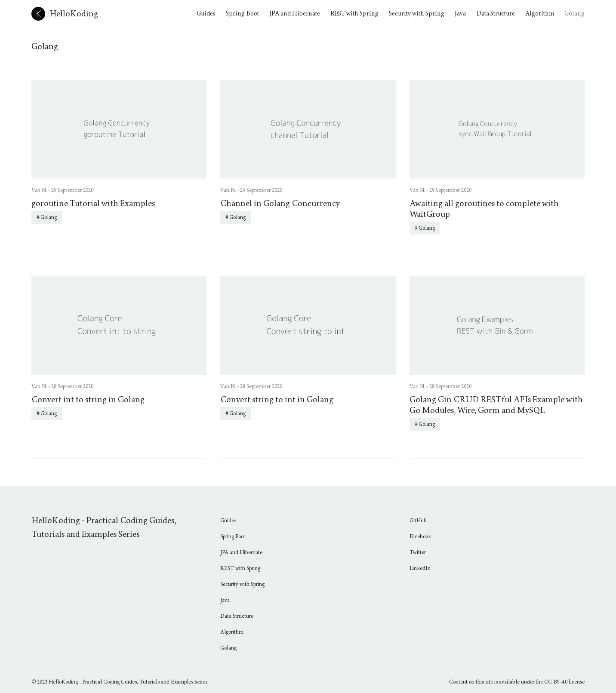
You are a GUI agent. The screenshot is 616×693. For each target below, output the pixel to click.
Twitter (418, 552)
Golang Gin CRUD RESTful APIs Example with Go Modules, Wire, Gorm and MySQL (496, 405)
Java (460, 14)
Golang (574, 14)
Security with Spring (417, 14)
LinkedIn (420, 568)
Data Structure (496, 14)
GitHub (418, 521)
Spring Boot (242, 14)
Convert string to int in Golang (277, 400)
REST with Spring (354, 14)
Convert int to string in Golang (88, 400)
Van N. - (41, 190)
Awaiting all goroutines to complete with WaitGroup (484, 209)
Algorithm (540, 14)
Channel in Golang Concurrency (280, 203)
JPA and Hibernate (295, 14)
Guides (206, 14)
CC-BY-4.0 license (564, 682)
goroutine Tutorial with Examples (93, 203)
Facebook (420, 536)
